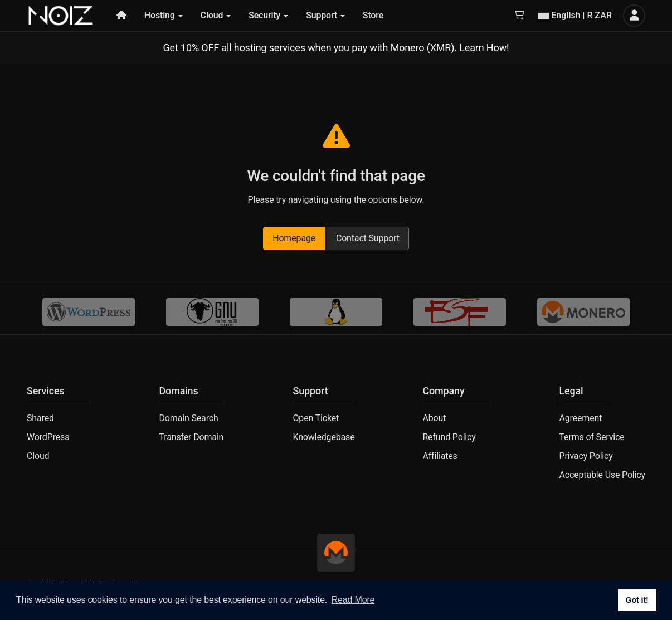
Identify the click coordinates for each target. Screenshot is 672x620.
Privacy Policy (586, 456)
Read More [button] (353, 600)
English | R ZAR (575, 15)
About (434, 418)
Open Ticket (316, 418)
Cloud (38, 456)
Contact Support (368, 238)
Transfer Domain (191, 437)
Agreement (580, 418)
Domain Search (188, 418)
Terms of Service (591, 437)
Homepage (294, 238)
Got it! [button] (637, 600)
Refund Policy (449, 437)
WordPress (48, 437)
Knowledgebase (323, 437)
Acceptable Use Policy (602, 475)
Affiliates (440, 456)
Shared (40, 418)
